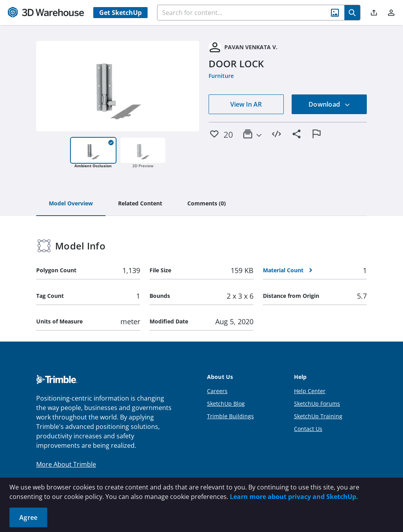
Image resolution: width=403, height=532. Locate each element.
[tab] (71, 204)
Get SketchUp (120, 13)
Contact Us (308, 429)
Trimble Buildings (230, 416)
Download (329, 104)
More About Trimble (66, 464)
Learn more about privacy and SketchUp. (294, 497)
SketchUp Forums (317, 404)
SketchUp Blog (226, 404)
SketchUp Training (318, 416)
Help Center (310, 391)
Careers (217, 391)
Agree (28, 517)
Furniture (221, 76)
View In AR (246, 104)
